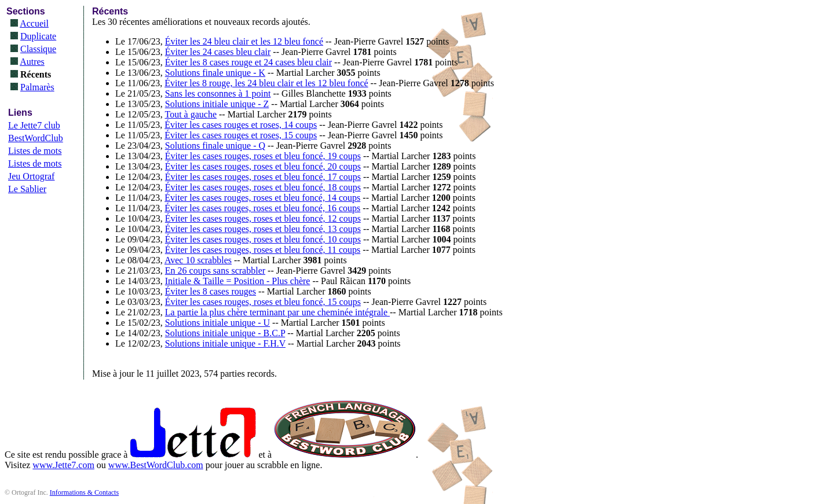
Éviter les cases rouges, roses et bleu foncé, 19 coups (263, 156)
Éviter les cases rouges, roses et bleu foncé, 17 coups (263, 177)
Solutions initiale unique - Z (217, 104)
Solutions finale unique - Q (215, 146)
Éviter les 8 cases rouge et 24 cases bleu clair (248, 62)
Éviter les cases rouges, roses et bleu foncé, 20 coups (263, 166)
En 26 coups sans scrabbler (215, 271)
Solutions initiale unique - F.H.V (225, 343)
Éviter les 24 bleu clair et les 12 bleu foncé (244, 41)
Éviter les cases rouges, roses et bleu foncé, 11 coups (263, 250)
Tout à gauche (191, 114)
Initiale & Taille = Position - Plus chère (238, 281)
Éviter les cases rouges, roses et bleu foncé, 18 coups (263, 187)
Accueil (34, 23)
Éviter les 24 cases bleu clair (218, 52)
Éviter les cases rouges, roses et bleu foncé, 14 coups (262, 198)
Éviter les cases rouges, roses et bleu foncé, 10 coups (263, 239)
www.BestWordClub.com (156, 465)
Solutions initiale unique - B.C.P (225, 333)
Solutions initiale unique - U (217, 323)
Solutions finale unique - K (215, 73)
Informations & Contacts (84, 492)
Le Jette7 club (34, 125)
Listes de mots (35, 151)
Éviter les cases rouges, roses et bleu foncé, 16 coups (262, 208)
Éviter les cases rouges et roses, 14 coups (241, 125)
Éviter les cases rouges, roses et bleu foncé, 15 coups (263, 302)
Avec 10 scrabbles (198, 260)
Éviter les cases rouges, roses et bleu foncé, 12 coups (263, 218)
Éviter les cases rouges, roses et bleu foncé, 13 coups (263, 229)
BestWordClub (36, 138)
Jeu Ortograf (31, 176)
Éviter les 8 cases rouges (211, 291)
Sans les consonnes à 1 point (218, 93)
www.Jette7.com (63, 465)
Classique (38, 49)
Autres (32, 62)
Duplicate (38, 36)
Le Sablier (27, 189)
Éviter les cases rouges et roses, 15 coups (241, 135)
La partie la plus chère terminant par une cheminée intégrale (277, 312)
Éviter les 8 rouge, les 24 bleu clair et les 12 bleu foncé (266, 83)
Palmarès (37, 87)
